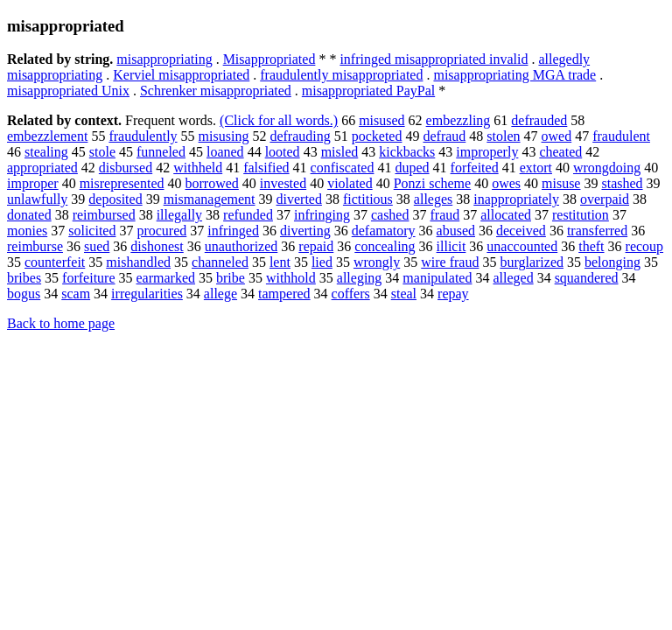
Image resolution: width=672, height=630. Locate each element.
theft (591, 246)
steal (404, 294)
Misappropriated (269, 59)
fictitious (368, 199)
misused (381, 120)
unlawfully (37, 199)
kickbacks (407, 152)
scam (76, 294)
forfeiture (88, 278)
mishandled (138, 262)
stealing (46, 152)
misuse (561, 183)
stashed (622, 183)
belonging (612, 262)
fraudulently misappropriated (341, 75)
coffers (351, 294)
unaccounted (522, 246)
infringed (233, 231)
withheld (198, 168)
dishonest (157, 246)
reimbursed (104, 215)
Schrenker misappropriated (216, 91)
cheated (560, 152)
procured (161, 231)
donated (29, 215)
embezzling (458, 120)
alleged (513, 278)
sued (97, 246)
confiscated (343, 168)
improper (33, 183)
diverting (305, 231)
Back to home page (61, 323)
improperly (487, 152)
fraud (444, 215)
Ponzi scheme (432, 183)
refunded (248, 215)
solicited (92, 231)
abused (456, 231)
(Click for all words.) (279, 120)
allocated (506, 215)
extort (536, 168)
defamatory (384, 231)
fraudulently (143, 136)
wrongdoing (607, 168)
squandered (587, 278)
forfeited (475, 168)
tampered (284, 294)
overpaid (605, 199)
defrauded (539, 120)
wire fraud (450, 262)
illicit (451, 246)
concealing (385, 246)
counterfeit (55, 262)
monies (27, 231)
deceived (521, 231)
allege (220, 294)
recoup (645, 246)
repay (453, 294)
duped (412, 168)
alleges (433, 199)
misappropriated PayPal (368, 91)
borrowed (212, 183)
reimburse (35, 246)
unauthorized (241, 246)
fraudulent (621, 136)
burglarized (532, 262)
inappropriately (516, 199)
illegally (179, 215)
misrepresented (122, 183)
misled (340, 152)
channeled (220, 262)
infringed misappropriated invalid (434, 59)
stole (102, 152)
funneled (161, 152)
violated (350, 183)
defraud (444, 136)
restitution (581, 215)
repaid (316, 246)
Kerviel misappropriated (181, 75)
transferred (597, 231)
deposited (115, 199)
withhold (291, 278)
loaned (225, 152)
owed (557, 136)
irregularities (147, 294)
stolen (503, 136)
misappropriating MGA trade (514, 75)
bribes (24, 278)
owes (506, 183)
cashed (390, 215)
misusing (224, 136)
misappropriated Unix (68, 91)
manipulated (437, 278)
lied (322, 262)
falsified (266, 168)
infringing (322, 215)
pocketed (377, 136)
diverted (299, 199)
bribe (231, 278)
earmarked (166, 278)
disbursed (126, 168)
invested (283, 183)
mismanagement (210, 199)
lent (280, 262)
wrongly (377, 262)
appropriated (42, 168)
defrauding (300, 136)
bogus (24, 294)
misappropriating (164, 59)
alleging (360, 278)
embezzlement (47, 136)
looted (283, 152)
